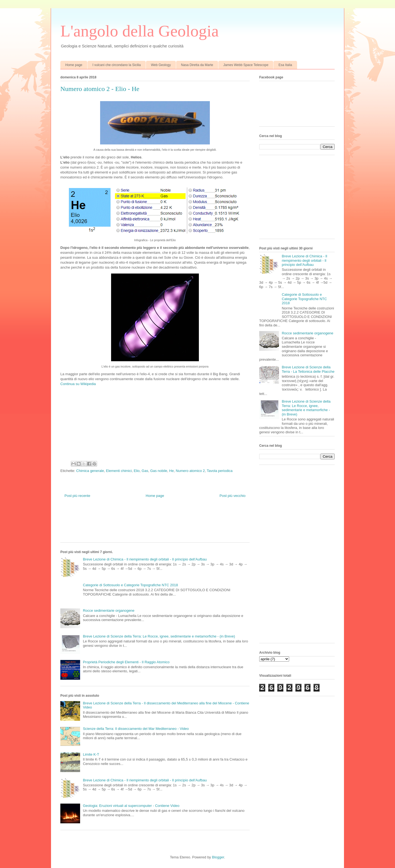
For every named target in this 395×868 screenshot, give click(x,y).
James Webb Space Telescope (246, 65)
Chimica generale (90, 471)
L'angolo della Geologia (139, 31)
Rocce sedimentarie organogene (109, 611)
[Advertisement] (160, 524)
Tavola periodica (220, 471)
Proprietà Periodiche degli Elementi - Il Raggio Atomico (126, 662)
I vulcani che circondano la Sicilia (117, 65)
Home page (74, 65)
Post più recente (77, 496)
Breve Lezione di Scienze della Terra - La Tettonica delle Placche (308, 369)
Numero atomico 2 (190, 471)
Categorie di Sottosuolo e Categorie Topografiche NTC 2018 (130, 585)
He (172, 471)
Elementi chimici (119, 471)
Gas (145, 471)
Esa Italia (285, 65)
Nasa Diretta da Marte (197, 65)
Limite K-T (91, 754)
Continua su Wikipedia (78, 384)
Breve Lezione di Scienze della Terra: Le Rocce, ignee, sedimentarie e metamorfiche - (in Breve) (159, 636)
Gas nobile (159, 471)
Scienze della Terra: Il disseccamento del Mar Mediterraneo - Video (136, 729)
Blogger (218, 857)
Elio (137, 471)
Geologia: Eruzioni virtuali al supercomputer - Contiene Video (131, 806)
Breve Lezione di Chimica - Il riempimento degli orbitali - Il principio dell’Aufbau (145, 559)
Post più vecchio (232, 496)
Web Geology (161, 65)
